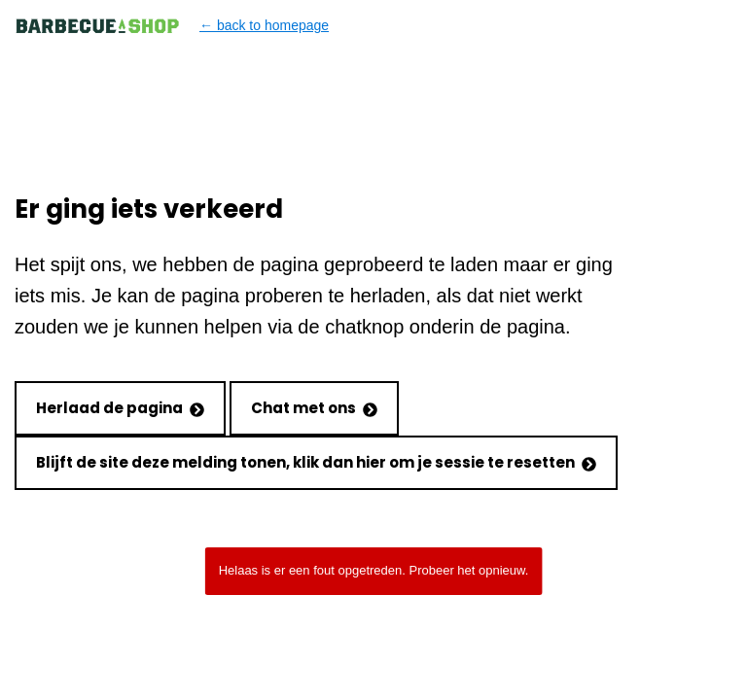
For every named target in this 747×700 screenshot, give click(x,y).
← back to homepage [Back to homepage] (172, 26)
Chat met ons (314, 408)
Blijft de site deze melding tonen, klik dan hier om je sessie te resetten (316, 462)
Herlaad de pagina (120, 408)
